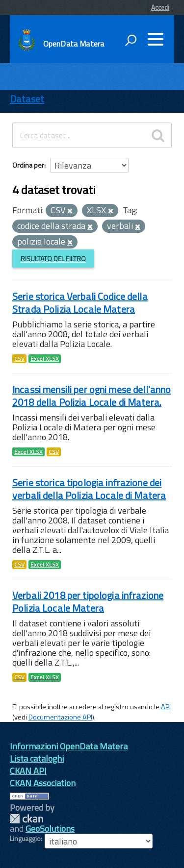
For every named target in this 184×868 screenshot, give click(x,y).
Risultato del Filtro (53, 259)
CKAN (26, 819)
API (166, 707)
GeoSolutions (50, 829)
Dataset (27, 99)
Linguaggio (25, 839)
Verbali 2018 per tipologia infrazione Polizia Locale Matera (88, 602)
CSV (19, 359)
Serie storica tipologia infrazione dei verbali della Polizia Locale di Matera (89, 489)
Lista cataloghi (37, 758)
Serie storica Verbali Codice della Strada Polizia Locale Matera (80, 303)
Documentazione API (60, 717)
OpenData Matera (74, 44)
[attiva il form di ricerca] (131, 40)
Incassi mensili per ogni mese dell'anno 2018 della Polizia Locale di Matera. (92, 396)
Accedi (160, 7)
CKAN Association (43, 783)
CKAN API (28, 771)
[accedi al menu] (156, 39)
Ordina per (28, 165)
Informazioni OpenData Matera (69, 746)
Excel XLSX (45, 359)
